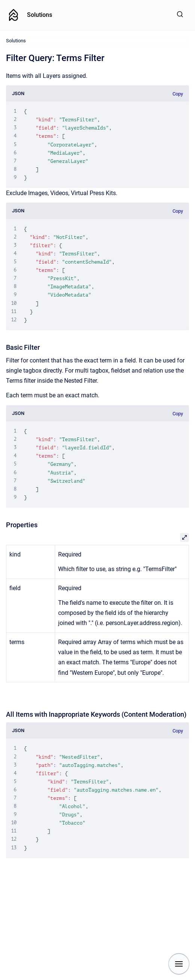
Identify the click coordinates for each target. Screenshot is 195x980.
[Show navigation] (179, 964)
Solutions (40, 15)
